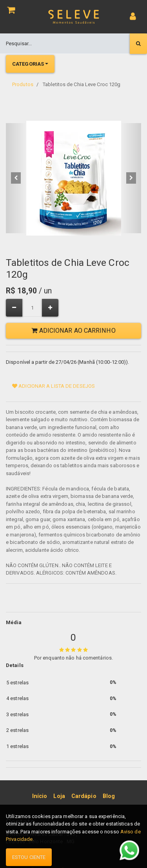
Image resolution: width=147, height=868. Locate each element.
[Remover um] (14, 308)
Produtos (23, 84)
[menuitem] (40, 796)
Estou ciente (29, 857)
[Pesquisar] (138, 44)
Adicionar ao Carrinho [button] (73, 331)
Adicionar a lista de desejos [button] (54, 386)
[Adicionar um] (50, 308)
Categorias (28, 64)
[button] (16, 178)
